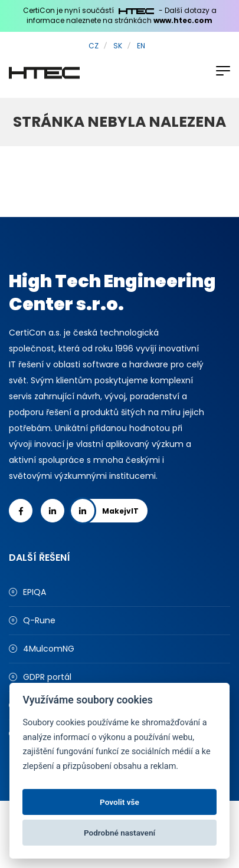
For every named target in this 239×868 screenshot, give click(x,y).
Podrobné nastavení (119, 833)
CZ (94, 46)
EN (141, 46)
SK (118, 46)
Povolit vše (119, 802)
